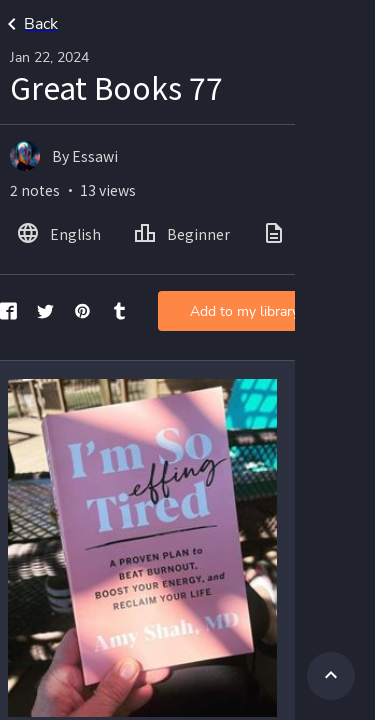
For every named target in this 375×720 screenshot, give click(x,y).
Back (29, 24)
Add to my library (244, 311)
